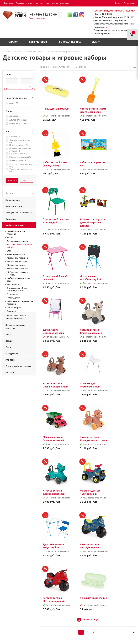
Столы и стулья (14, 307)
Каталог (13, 42)
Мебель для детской (17, 261)
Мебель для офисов (16, 265)
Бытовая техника (70, 42)
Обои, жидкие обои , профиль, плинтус (17, 289)
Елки (9, 251)
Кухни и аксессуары (16, 254)
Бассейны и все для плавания (16, 233)
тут (108, 27)
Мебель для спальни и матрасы (18, 273)
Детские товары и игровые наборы (20, 246)
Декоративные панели (18, 241)
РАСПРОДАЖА (14, 298)
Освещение (12, 294)
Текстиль (11, 311)
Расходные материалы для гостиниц (20, 303)
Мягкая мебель (14, 284)
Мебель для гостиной (17, 258)
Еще (96, 42)
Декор (10, 237)
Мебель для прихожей (18, 269)
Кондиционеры (39, 42)
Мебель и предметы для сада (19, 280)
